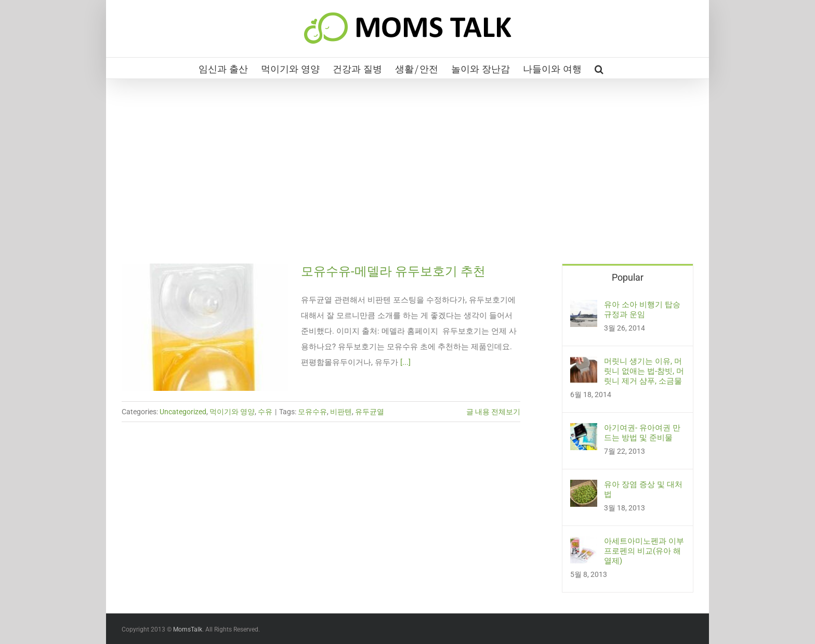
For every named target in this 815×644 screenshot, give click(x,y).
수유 (265, 412)
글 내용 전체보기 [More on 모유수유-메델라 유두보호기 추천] (493, 412)
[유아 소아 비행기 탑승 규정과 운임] (584, 308)
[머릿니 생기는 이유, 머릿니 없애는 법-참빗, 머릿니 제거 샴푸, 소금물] (584, 364)
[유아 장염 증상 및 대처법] (584, 488)
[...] (405, 362)
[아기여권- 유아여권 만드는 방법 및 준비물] (584, 431)
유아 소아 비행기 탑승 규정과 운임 (642, 310)
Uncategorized (183, 412)
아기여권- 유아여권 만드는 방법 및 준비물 (642, 433)
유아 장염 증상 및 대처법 (643, 489)
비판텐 (341, 412)
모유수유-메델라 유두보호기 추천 (393, 271)
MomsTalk (188, 629)
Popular (628, 277)
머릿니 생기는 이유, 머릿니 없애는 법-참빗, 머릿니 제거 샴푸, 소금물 (644, 371)
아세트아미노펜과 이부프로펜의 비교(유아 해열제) (644, 551)
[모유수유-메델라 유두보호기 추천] (205, 327)
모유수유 (312, 412)
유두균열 (370, 412)
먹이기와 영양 (232, 412)
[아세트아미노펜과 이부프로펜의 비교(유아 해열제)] (584, 544)
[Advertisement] (407, 186)
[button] (599, 68)
